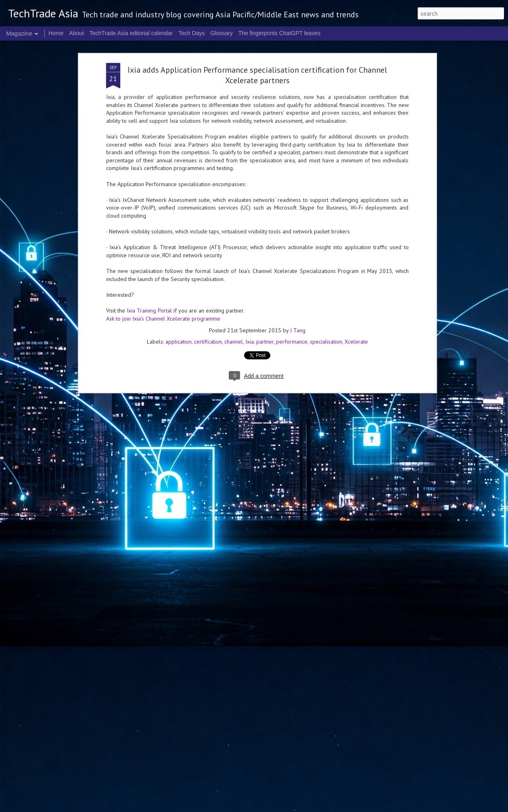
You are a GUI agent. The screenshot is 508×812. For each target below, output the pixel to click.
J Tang (298, 105)
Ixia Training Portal (149, 85)
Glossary (221, 33)
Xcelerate (356, 117)
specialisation (326, 117)
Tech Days (191, 33)
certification (208, 117)
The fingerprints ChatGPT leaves (280, 33)
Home (56, 33)
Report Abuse (383, 807)
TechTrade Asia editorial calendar (131, 33)
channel (234, 117)
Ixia (250, 117)
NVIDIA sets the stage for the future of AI (231, 711)
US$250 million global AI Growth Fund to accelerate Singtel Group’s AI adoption (191, 557)
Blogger (361, 807)
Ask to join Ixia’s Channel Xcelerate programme (163, 93)
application (179, 117)
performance (292, 117)
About (76, 33)
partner (265, 117)
